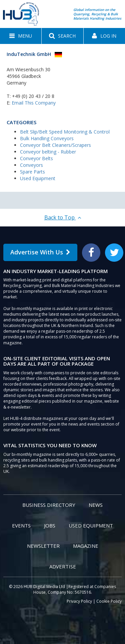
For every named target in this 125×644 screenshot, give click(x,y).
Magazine (86, 546)
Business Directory (49, 505)
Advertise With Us (40, 252)
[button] (21, 36)
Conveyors (31, 165)
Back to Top (63, 217)
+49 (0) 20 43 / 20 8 (33, 96)
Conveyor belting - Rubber (48, 152)
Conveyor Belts (36, 158)
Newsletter (43, 546)
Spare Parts (32, 172)
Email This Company (34, 103)
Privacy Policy (79, 601)
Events (21, 525)
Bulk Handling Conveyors (47, 138)
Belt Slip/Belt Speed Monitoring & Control (65, 132)
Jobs (50, 525)
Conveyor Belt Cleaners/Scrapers (55, 145)
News (96, 505)
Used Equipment (38, 178)
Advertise (63, 566)
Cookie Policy (109, 601)
